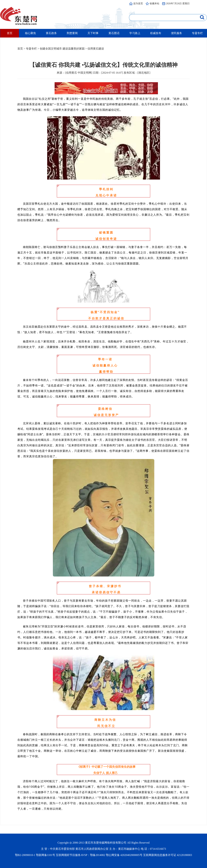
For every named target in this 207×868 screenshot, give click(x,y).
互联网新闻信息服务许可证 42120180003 (168, 855)
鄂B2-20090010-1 (25, 855)
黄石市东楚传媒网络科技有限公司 (106, 843)
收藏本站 (154, 4)
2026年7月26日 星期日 (178, 4)
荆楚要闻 (72, 33)
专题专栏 (197, 33)
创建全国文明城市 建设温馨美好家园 (62, 49)
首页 (10, 33)
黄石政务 (51, 33)
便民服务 (177, 33)
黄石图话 (114, 33)
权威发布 (156, 33)
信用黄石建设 (96, 49)
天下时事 (93, 33)
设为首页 (138, 4)
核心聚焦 (30, 33)
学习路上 (135, 33)
